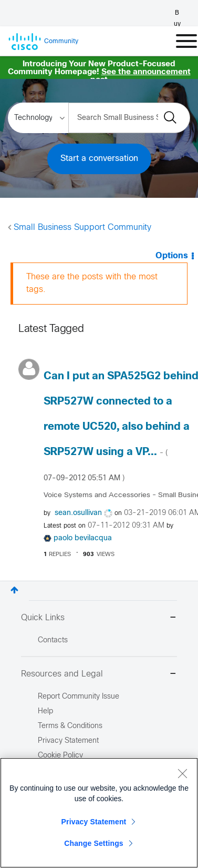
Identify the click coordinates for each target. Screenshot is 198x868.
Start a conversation (99, 159)
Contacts (53, 640)
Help (45, 711)
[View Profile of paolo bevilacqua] (83, 538)
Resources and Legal (99, 675)
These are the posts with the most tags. (92, 283)
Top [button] (14, 590)
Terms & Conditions (70, 726)
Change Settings (94, 843)
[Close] (182, 773)
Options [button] (172, 256)
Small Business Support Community (82, 228)
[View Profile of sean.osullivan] (78, 513)
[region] (99, 813)
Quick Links (99, 618)
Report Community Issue (79, 697)
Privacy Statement (94, 822)
